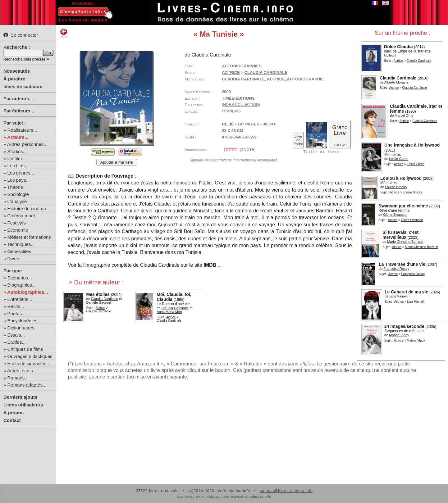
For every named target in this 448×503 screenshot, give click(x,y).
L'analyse (17, 201)
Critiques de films (25, 349)
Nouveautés (17, 71)
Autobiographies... (28, 292)
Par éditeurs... (19, 111)
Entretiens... (20, 299)
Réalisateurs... (22, 130)
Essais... (16, 335)
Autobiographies (242, 66)
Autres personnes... (27, 144)
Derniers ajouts (20, 397)
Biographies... (22, 285)
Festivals (17, 223)
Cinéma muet (21, 216)
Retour (64, 33)
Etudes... (17, 342)
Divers (14, 258)
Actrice (398, 61)
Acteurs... (18, 137)
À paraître (14, 79)
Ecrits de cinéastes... (29, 363)
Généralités (19, 251)
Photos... (17, 313)
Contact (12, 420)
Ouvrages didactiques (30, 356)
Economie (18, 230)
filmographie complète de (111, 265)
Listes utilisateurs (23, 405)
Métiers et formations (29, 237)
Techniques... (21, 244)
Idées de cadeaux (23, 86)
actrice (276, 79)
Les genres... (21, 173)
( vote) (239, 150)
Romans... (18, 378)
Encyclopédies (23, 321)
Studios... (17, 151)
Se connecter (21, 35)
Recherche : (17, 47)
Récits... (16, 306)
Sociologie (18, 194)
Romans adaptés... (27, 385)
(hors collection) (241, 105)
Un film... (17, 159)
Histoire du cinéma (27, 208)
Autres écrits (20, 371)
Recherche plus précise (24, 59)
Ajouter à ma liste (117, 162)
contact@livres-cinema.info (286, 491)
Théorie (15, 187)
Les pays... (19, 180)
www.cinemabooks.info (251, 496)
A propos (14, 412)
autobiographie (306, 79)
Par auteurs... (18, 99)
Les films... (19, 166)
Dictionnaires (21, 328)
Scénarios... (20, 278)
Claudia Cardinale (243, 79)
